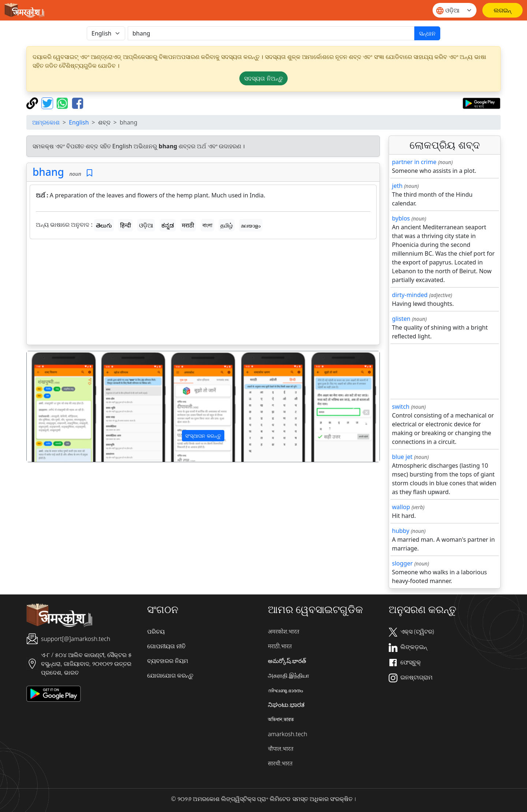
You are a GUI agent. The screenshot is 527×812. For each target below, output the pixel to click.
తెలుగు (104, 225)
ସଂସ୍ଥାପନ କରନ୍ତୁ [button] (203, 436)
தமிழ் (227, 225)
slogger (402, 563)
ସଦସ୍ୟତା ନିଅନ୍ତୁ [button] (263, 78)
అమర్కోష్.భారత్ (287, 661)
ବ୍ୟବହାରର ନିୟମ (168, 661)
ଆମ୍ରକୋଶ (46, 122)
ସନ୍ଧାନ (427, 33)
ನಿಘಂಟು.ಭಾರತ (286, 705)
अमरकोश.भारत (284, 631)
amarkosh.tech (287, 734)
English (79, 122)
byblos (401, 218)
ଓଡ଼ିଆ (146, 225)
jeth (397, 186)
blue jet (402, 457)
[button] (53, 407)
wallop (401, 507)
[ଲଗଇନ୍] (502, 10)
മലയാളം (251, 225)
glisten (401, 319)
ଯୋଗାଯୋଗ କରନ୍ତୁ (170, 675)
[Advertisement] (203, 293)
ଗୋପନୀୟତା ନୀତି (166, 646)
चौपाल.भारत (281, 749)
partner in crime (414, 162)
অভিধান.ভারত (281, 719)
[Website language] (455, 10)
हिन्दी (126, 225)
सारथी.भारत (280, 763)
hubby (401, 531)
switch (401, 407)
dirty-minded (410, 295)
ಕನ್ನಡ (168, 225)
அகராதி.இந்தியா (289, 675)
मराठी (188, 225)
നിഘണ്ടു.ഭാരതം (285, 690)
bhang (48, 172)
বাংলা (207, 225)
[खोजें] (271, 33)
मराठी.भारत (280, 646)
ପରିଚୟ (156, 631)
